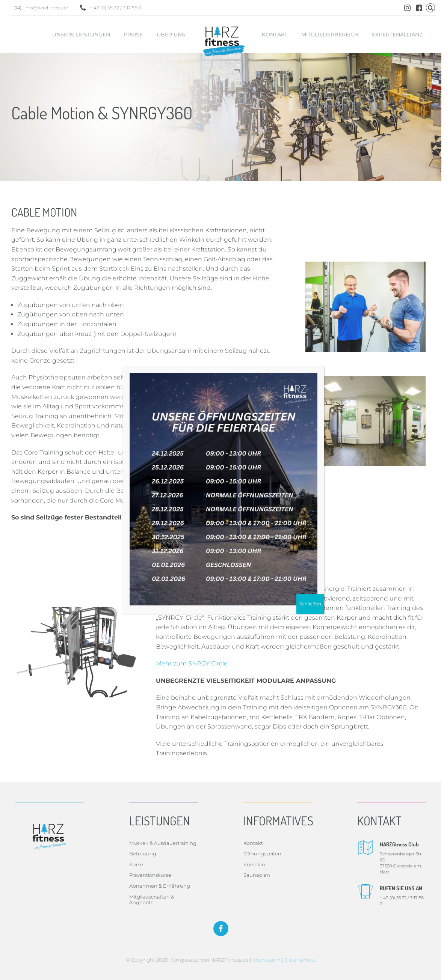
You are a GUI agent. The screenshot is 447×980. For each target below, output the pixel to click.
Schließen (310, 604)
